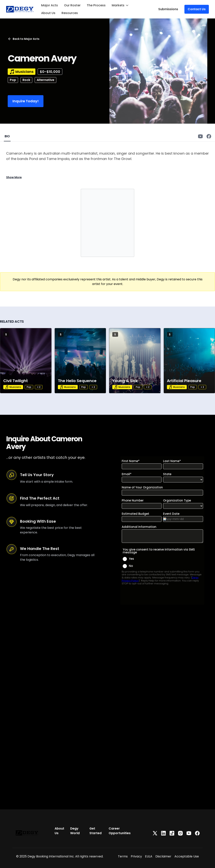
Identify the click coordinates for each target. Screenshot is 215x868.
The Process (96, 5)
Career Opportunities (120, 831)
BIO (7, 136)
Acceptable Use (187, 856)
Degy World (75, 831)
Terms (123, 856)
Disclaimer (163, 856)
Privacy (136, 856)
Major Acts (50, 5)
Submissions (168, 9)
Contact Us (197, 9)
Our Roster (72, 5)
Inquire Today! (26, 101)
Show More (14, 177)
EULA (149, 856)
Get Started (95, 831)
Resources (70, 13)
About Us (48, 13)
